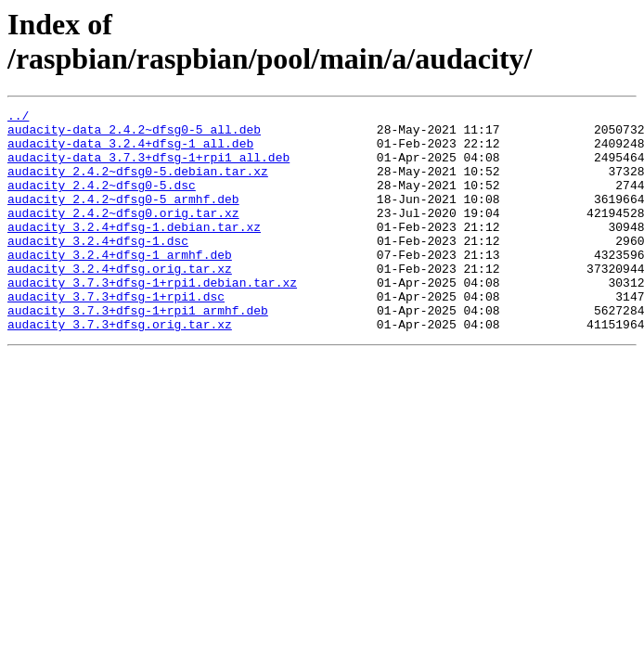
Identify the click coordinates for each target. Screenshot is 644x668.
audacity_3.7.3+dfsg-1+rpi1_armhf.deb (138, 352)
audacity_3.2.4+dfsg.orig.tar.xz (120, 302)
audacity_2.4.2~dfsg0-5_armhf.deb (123, 218)
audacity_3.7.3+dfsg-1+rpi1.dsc (116, 335)
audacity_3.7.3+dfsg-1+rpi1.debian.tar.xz (152, 318)
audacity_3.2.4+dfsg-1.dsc (98, 268)
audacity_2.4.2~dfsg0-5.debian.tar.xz (138, 185)
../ (18, 118)
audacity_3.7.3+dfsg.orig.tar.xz (120, 368)
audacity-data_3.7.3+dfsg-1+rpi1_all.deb (148, 168)
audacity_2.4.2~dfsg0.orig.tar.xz (123, 235)
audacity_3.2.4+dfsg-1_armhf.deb (120, 285)
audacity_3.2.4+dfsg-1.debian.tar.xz (134, 251)
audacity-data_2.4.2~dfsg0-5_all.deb (134, 135)
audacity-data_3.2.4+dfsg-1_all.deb (130, 151)
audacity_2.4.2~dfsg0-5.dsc (102, 201)
